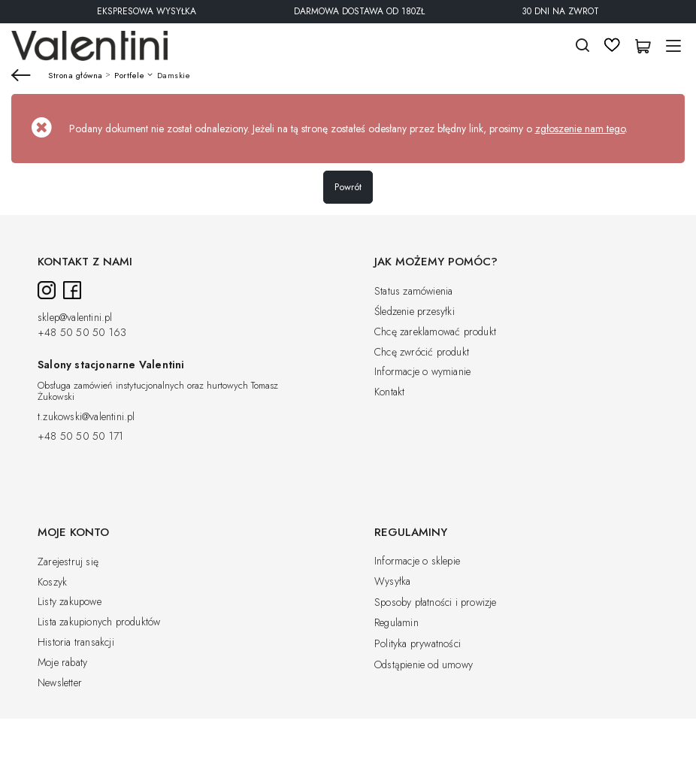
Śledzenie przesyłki (415, 312)
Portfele (129, 75)
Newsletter (60, 683)
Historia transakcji (76, 643)
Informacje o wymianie (422, 372)
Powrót (348, 187)
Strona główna (76, 75)
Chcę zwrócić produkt (422, 353)
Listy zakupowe (70, 602)
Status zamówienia (413, 292)
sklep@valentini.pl (75, 318)
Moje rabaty (62, 663)
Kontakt (389, 392)
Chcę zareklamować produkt (435, 332)
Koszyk (52, 583)
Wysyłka (392, 582)
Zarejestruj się (68, 562)
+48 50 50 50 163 (82, 333)
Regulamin (396, 623)
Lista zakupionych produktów (99, 622)
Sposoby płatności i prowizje (436, 603)
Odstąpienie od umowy (424, 665)
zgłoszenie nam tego (580, 129)
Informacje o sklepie (417, 562)
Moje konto (73, 533)
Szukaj (583, 46)
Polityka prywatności (418, 644)
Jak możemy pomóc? (436, 262)
